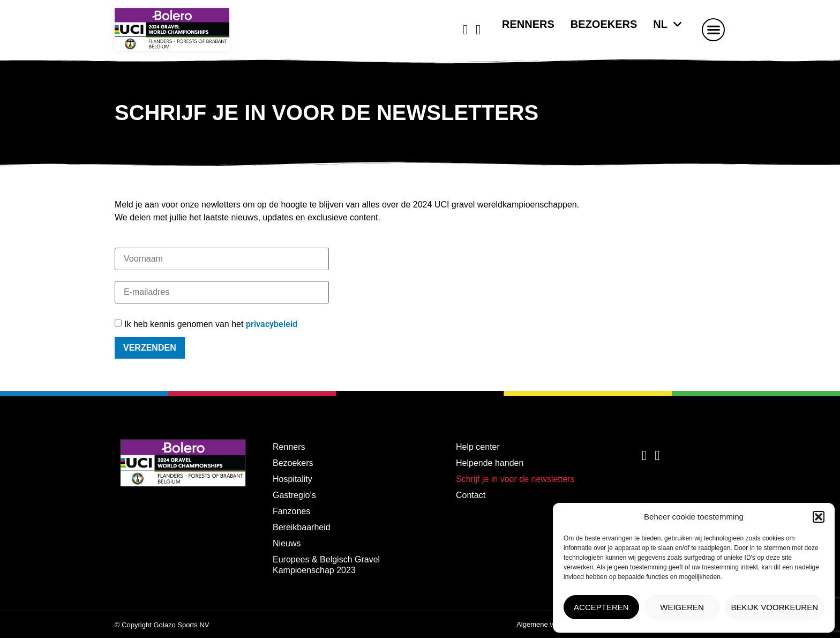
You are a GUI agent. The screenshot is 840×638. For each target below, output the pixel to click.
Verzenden (150, 348)
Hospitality (292, 479)
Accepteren (601, 607)
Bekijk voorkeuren (774, 607)
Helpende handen (490, 463)
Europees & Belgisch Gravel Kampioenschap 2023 (326, 565)
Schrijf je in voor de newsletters (515, 479)
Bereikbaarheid (302, 527)
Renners (528, 24)
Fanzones (291, 511)
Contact (471, 495)
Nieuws (287, 543)
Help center (478, 447)
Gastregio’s (294, 495)
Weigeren (682, 607)
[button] (819, 517)
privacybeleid (272, 324)
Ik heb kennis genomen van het (211, 324)
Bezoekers (604, 24)
